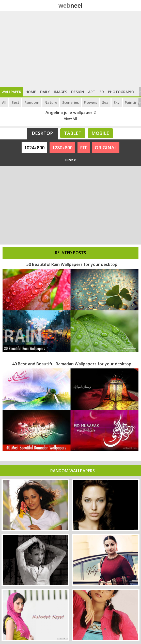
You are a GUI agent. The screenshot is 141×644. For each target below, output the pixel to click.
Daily (45, 92)
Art (92, 92)
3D (102, 92)
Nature (51, 102)
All (4, 102)
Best (15, 102)
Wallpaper (11, 92)
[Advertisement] (70, 49)
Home (31, 92)
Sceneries (70, 102)
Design (78, 92)
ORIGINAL (106, 148)
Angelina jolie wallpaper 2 (71, 112)
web (70, 5)
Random (32, 102)
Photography (121, 92)
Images (60, 92)
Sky (117, 102)
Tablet (73, 133)
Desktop (42, 133)
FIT (84, 148)
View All (70, 119)
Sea (105, 102)
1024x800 (34, 148)
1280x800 (62, 148)
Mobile (100, 133)
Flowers (90, 102)
